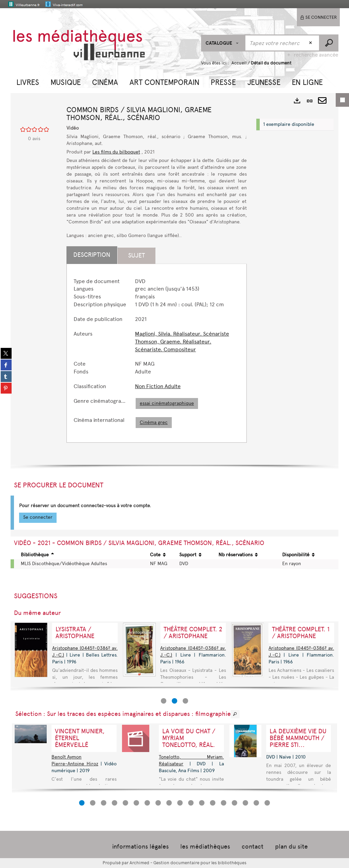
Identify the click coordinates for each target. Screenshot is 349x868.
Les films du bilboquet (116, 152)
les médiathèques (205, 847)
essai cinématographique (167, 403)
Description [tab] (92, 255)
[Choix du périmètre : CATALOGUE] (223, 43)
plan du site (291, 847)
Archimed (139, 863)
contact (253, 847)
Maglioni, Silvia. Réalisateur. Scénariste (182, 334)
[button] (28, 82)
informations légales (140, 847)
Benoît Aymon (66, 757)
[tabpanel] (157, 353)
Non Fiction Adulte (158, 386)
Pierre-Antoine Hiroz (75, 764)
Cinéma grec (154, 422)
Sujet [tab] (136, 255)
